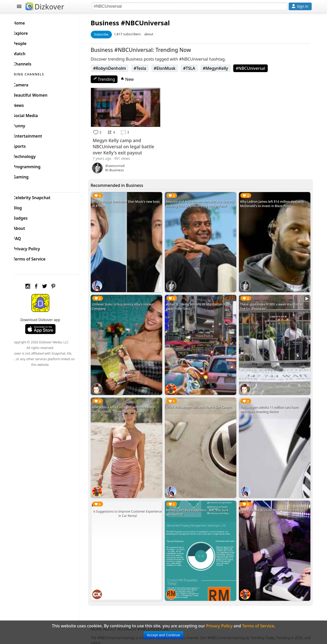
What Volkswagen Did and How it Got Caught (204, 398)
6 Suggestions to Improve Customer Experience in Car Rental (134, 501)
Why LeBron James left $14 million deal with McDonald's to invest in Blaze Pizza (275, 202)
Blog (26, 207)
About (27, 227)
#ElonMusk (172, 68)
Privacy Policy (35, 247)
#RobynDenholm (117, 68)
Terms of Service (37, 258)
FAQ (25, 237)
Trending (112, 79)
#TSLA (197, 68)
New (135, 79)
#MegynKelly (223, 68)
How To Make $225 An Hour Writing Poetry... (275, 498)
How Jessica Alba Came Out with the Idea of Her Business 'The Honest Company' (132, 401)
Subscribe (109, 34)
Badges (28, 217)
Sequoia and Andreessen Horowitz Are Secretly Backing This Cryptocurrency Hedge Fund (203, 205)
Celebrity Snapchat (40, 196)
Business (113, 23)
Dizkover (45, 7)
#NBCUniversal (258, 68)
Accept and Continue (163, 635)
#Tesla (148, 68)
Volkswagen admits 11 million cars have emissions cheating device (272, 401)
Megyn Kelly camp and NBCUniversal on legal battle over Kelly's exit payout (131, 145)
